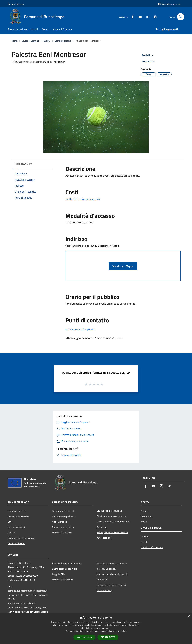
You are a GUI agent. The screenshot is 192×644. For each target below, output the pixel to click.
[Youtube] (139, 17)
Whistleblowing (104, 590)
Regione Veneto (16, 4)
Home (14, 41)
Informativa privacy (106, 569)
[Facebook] (131, 17)
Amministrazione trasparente (112, 563)
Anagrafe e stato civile (64, 511)
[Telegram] (154, 17)
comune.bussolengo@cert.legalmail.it (28, 591)
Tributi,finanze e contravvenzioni (113, 522)
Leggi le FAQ (58, 574)
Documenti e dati (16, 543)
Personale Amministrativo (21, 538)
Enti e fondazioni (16, 527)
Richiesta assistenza (63, 580)
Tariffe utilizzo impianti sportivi (83, 199)
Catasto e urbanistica (63, 527)
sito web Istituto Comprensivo (81, 329)
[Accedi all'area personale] (169, 4)
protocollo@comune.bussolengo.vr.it (27, 607)
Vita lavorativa (60, 522)
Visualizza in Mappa (123, 266)
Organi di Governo (17, 511)
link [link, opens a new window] (125, 631)
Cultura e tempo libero (64, 516)
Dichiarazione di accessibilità (111, 585)
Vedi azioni (149, 61)
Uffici (10, 522)
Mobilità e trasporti (62, 532)
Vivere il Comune (31, 41)
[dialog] (96, 629)
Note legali (102, 580)
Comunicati (147, 516)
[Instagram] (146, 17)
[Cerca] (181, 17)
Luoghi (47, 41)
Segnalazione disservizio (65, 569)
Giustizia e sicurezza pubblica (111, 516)
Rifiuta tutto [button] (108, 637)
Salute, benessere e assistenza (112, 532)
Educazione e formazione (109, 511)
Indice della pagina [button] (24, 164)
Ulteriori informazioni (152, 547)
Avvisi (144, 522)
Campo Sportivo (63, 41)
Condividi (148, 55)
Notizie (145, 511)
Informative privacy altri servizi (112, 574)
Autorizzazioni (104, 538)
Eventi (144, 542)
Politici (11, 532)
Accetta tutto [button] (84, 637)
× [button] (189, 616)
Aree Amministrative (18, 516)
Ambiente (102, 527)
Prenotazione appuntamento (67, 563)
